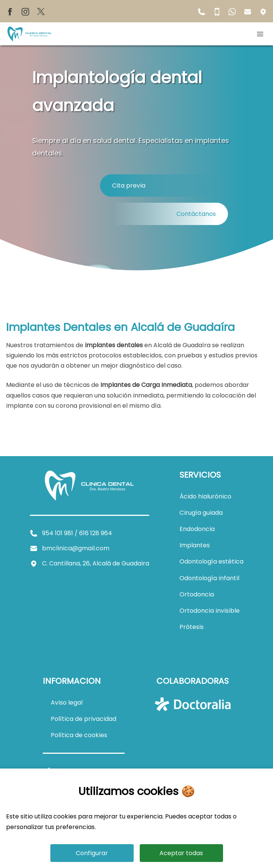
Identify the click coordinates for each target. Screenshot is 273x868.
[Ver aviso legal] (67, 703)
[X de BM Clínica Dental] (41, 11)
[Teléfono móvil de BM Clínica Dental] (217, 11)
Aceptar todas (181, 853)
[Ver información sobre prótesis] (192, 627)
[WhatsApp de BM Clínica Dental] (232, 11)
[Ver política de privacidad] (83, 719)
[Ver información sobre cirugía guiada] (201, 513)
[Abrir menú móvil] (262, 34)
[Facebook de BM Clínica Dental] (10, 11)
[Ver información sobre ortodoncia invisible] (210, 611)
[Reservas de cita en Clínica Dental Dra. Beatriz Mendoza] (164, 186)
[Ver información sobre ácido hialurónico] (205, 496)
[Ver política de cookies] (79, 735)
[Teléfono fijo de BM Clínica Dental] (201, 11)
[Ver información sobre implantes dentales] (195, 545)
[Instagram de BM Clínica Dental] (25, 11)
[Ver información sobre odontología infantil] (209, 578)
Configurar (92, 853)
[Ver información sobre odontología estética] (211, 561)
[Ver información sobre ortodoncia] (197, 594)
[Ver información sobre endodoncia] (197, 529)
